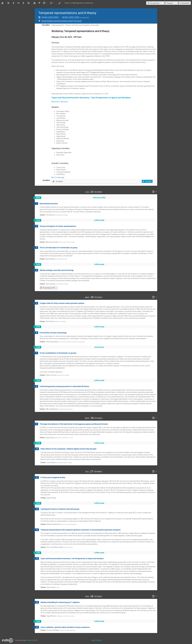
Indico (29, 640)
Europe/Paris (155, 3)
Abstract (64, 102)
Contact (99, 640)
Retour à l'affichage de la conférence (79, 3)
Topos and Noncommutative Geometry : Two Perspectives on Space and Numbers (91, 98)
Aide (93, 640)
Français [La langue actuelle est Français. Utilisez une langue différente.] (170, 3)
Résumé (55, 102)
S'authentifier (185, 3)
